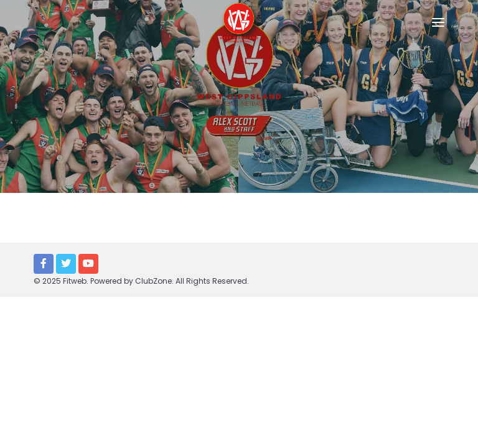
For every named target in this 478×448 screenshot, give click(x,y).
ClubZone (153, 281)
